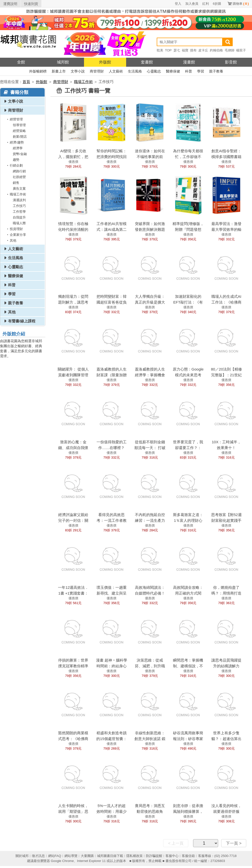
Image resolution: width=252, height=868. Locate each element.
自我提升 (19, 217)
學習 (201, 71)
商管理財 (97, 71)
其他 (11, 240)
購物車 (241, 4)
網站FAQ (55, 856)
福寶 (185, 50)
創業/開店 (20, 137)
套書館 (147, 62)
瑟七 (177, 50)
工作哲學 (19, 212)
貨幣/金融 (20, 154)
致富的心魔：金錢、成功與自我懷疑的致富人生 (73, 448)
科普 (189, 71)
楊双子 (241, 50)
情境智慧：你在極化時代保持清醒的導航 (73, 229)
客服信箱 (188, 856)
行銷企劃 (14, 165)
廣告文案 (19, 189)
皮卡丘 (203, 50)
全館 (21, 62)
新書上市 (59, 71)
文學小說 (78, 71)
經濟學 (18, 148)
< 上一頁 (176, 843)
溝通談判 (19, 200)
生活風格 (135, 71)
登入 (178, 4)
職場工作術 (83, 82)
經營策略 (19, 131)
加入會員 (192, 4)
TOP (168, 50)
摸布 (193, 50)
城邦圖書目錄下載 (110, 856)
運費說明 (10, 4)
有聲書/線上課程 (22, 321)
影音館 (231, 62)
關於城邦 (22, 856)
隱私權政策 (135, 856)
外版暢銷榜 (38, 71)
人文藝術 (116, 71)
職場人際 (19, 223)
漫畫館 (189, 62)
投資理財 (14, 229)
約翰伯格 (216, 50)
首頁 (26, 82)
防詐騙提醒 (154, 856)
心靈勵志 (154, 71)
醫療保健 (173, 71)
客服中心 (172, 856)
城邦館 (63, 62)
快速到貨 (31, 4)
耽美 (160, 50)
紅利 (206, 4)
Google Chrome (62, 861)
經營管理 (14, 119)
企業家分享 (16, 235)
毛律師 (230, 50)
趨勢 (16, 160)
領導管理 (19, 125)
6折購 (217, 4)
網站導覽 (71, 856)
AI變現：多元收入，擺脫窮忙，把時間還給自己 (73, 157)
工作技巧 (19, 206)
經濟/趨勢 (15, 142)
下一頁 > (234, 843)
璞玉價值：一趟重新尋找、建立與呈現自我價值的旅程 (112, 593)
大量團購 (87, 856)
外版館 (105, 62)
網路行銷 (19, 171)
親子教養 (216, 71)
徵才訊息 (38, 856)
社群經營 (19, 177)
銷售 (16, 183)
